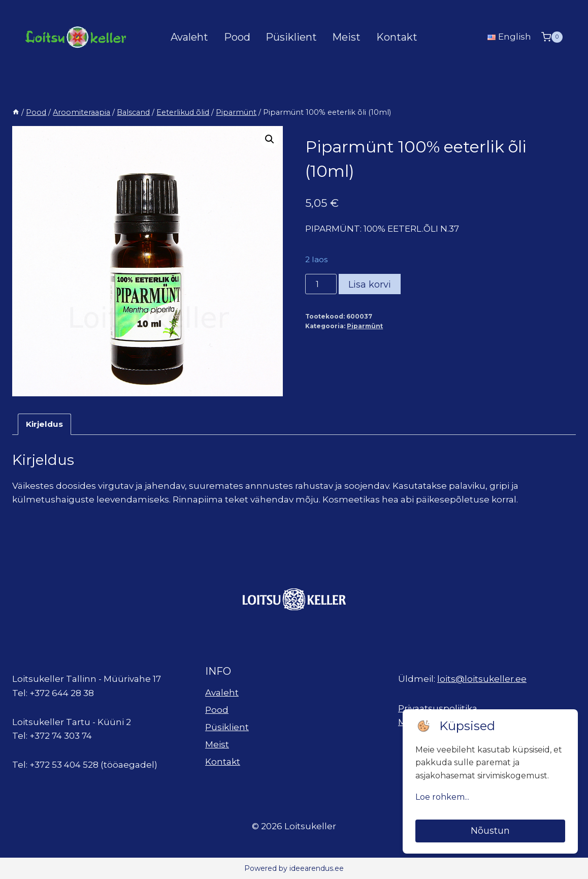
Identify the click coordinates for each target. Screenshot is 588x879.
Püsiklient (291, 37)
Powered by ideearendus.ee (294, 868)
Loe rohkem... (442, 797)
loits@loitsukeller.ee (482, 679)
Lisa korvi (370, 285)
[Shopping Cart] (552, 37)
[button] (270, 139)
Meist (346, 37)
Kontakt (397, 37)
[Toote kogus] (321, 284)
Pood (237, 37)
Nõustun (490, 831)
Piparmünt (365, 326)
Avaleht (189, 37)
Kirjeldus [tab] (44, 424)
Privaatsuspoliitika (438, 708)
